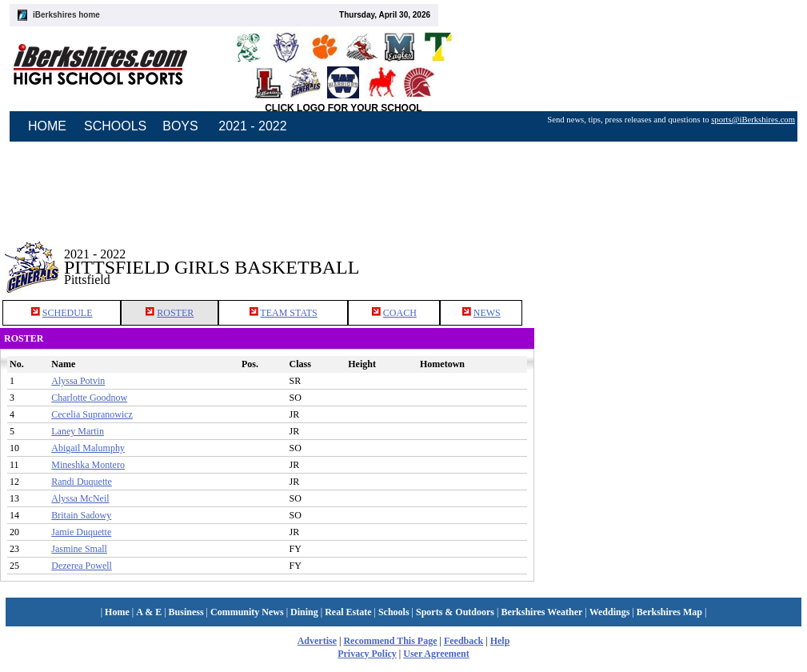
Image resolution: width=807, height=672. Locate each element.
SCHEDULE (68, 313)
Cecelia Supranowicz (92, 414)
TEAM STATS (288, 313)
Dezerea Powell (82, 566)
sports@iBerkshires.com (753, 120)
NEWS (487, 313)
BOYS (180, 126)
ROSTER (175, 313)
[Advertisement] (671, 255)
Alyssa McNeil (80, 498)
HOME (47, 126)
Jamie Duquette (81, 532)
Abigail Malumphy (88, 448)
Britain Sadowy (81, 515)
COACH (400, 313)
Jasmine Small (79, 549)
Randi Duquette (82, 482)
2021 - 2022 (252, 126)
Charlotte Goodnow (89, 398)
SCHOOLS (115, 126)
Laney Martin (78, 431)
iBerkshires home (66, 15)
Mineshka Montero (88, 465)
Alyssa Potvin (78, 381)
